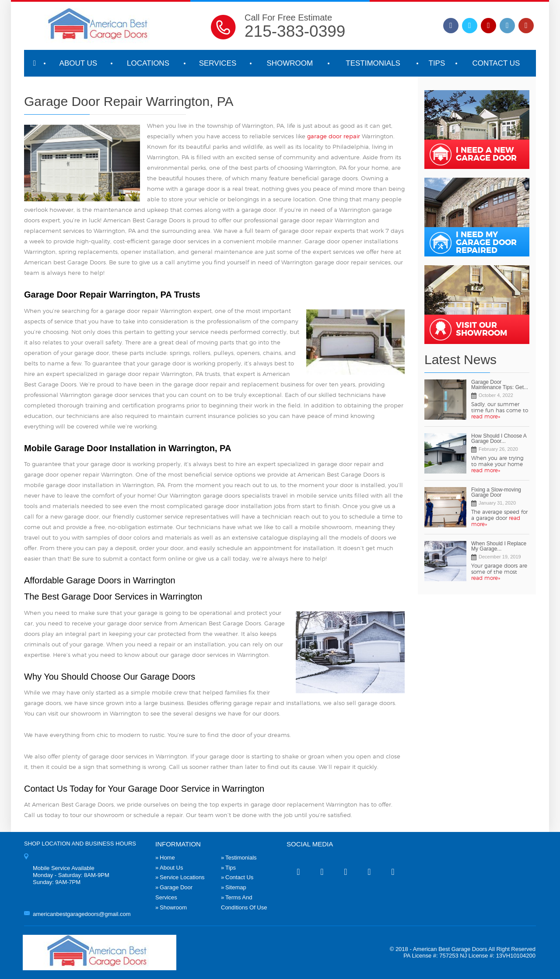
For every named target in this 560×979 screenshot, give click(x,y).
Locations (148, 63)
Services (218, 63)
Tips (437, 63)
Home (167, 858)
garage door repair (334, 137)
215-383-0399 (295, 31)
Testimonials (373, 63)
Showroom (290, 63)
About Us (79, 63)
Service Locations (182, 877)
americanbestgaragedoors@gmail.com (82, 914)
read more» (486, 417)
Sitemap (236, 887)
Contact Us (496, 63)
